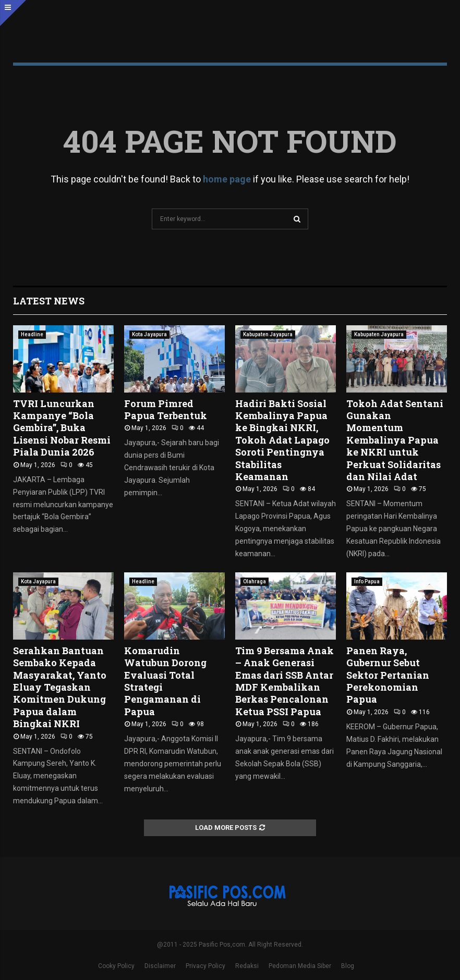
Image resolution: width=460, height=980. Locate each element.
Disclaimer (160, 966)
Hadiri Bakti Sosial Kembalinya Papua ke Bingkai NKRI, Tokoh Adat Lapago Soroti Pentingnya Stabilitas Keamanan (282, 440)
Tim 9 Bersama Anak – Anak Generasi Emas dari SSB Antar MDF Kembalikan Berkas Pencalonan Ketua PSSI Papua (285, 681)
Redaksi (247, 966)
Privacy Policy (205, 966)
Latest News (49, 301)
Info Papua (367, 581)
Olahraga (255, 581)
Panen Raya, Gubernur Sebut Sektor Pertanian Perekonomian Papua (388, 675)
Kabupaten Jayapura (268, 334)
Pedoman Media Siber (300, 966)
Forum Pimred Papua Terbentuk (166, 409)
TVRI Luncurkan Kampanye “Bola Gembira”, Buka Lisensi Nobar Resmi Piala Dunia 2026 (62, 428)
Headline (32, 334)
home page (227, 179)
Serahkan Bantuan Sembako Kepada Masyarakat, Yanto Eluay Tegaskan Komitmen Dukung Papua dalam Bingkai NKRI (60, 687)
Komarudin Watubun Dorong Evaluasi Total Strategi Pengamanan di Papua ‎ (165, 681)
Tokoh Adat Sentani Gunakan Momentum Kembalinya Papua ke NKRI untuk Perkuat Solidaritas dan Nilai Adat (395, 440)
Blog (348, 966)
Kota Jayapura (149, 334)
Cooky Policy (116, 966)
